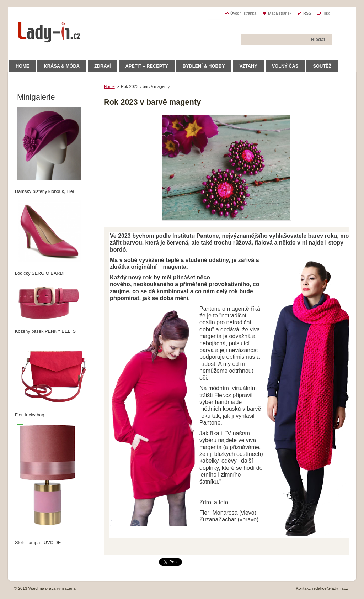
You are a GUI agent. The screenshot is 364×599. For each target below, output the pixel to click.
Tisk (326, 13)
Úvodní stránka (243, 13)
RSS (307, 13)
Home (109, 86)
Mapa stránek (280, 13)
